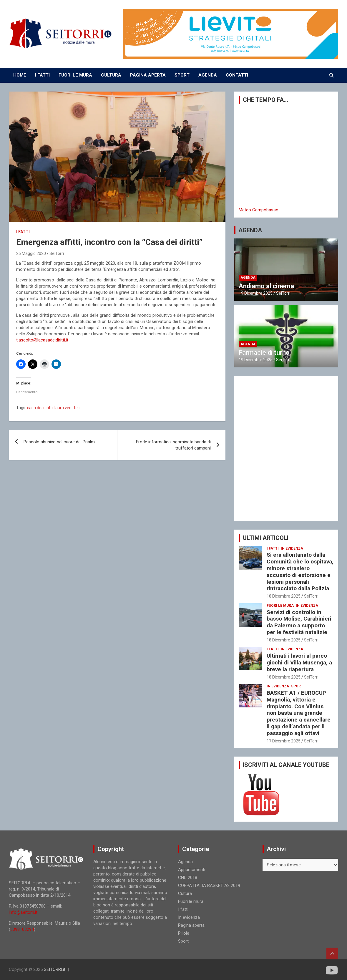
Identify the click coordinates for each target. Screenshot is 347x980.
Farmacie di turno (264, 353)
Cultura (185, 893)
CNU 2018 (188, 878)
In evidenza (292, 548)
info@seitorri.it (23, 912)
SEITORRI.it (55, 969)
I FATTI (42, 75)
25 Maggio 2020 (31, 253)
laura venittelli (67, 408)
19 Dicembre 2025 (256, 293)
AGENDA (208, 75)
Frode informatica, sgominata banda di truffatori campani (173, 445)
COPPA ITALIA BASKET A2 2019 (209, 886)
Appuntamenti (192, 870)
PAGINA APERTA (148, 75)
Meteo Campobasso (259, 210)
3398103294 (22, 929)
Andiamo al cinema (266, 286)
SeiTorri (57, 253)
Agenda (248, 278)
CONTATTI (237, 75)
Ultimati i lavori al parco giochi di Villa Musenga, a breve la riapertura (299, 663)
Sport (297, 686)
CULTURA (111, 75)
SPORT (182, 75)
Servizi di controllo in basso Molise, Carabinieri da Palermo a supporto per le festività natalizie (299, 622)
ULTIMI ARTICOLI (266, 538)
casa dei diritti (40, 408)
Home (20, 75)
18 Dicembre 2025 (284, 596)
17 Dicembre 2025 (284, 741)
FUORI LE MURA (75, 75)
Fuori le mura (280, 606)
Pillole (184, 933)
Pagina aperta (191, 925)
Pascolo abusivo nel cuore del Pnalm (59, 442)
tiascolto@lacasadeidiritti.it (42, 340)
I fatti (23, 232)
